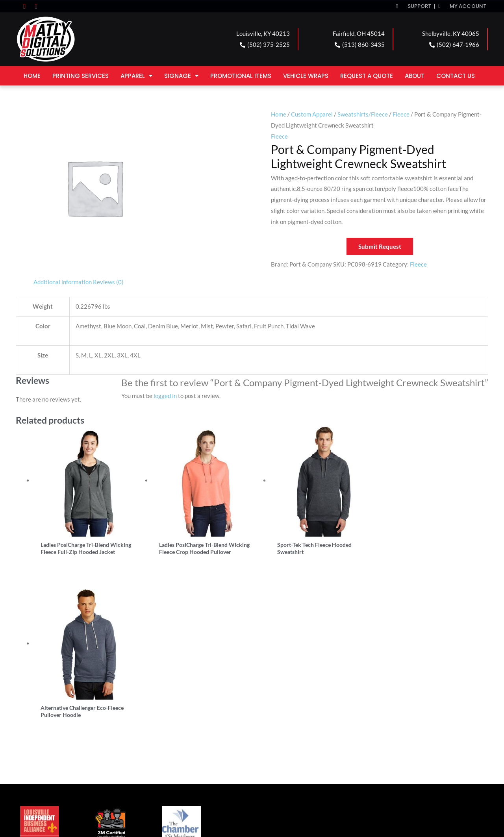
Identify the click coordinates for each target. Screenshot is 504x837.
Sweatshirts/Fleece (363, 114)
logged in (165, 396)
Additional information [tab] (63, 282)
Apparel (136, 76)
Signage (181, 76)
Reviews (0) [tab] (108, 282)
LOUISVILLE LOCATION (61, 726)
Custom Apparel (312, 114)
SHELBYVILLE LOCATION (300, 726)
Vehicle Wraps (306, 76)
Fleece (401, 114)
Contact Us (456, 76)
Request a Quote (367, 76)
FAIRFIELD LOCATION (177, 726)
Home (32, 76)
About (415, 76)
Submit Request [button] (380, 246)
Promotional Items (241, 76)
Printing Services (81, 76)
